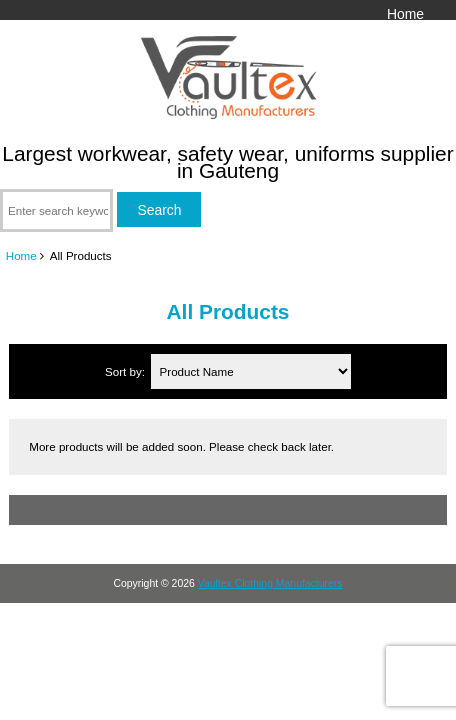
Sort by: (126, 371)
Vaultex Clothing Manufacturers (270, 583)
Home (405, 14)
